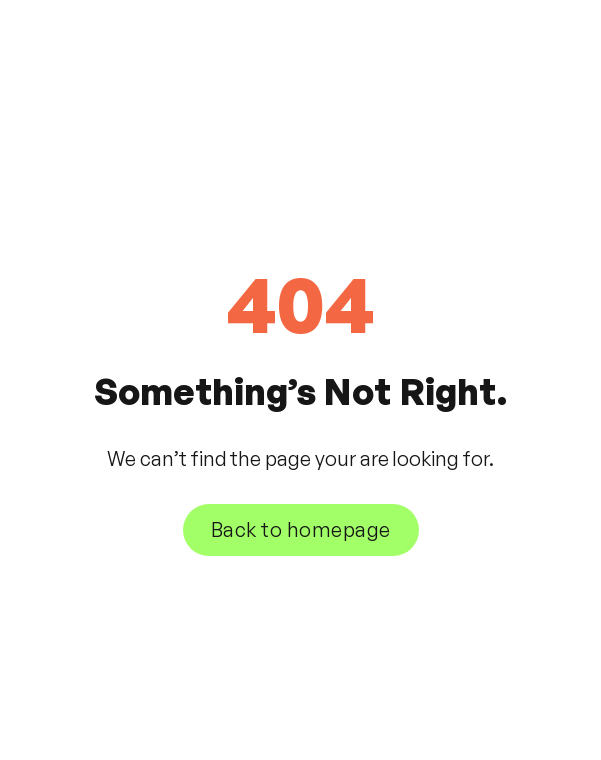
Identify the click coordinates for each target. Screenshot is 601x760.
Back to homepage (301, 529)
